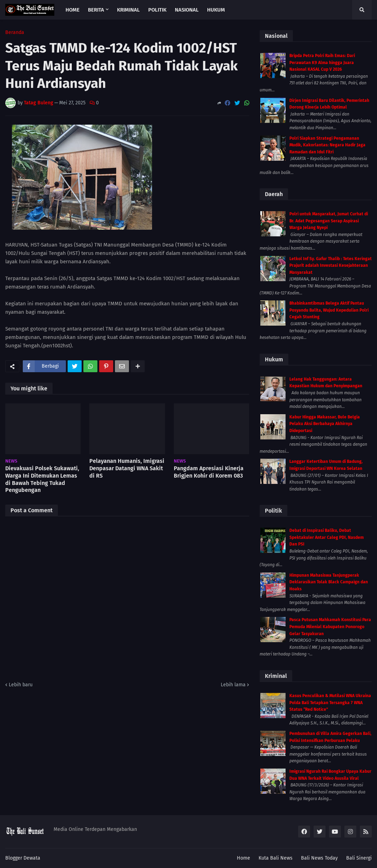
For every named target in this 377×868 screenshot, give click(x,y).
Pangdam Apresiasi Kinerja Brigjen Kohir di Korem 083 (209, 472)
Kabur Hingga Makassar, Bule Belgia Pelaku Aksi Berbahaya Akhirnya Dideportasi (325, 424)
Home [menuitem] (73, 10)
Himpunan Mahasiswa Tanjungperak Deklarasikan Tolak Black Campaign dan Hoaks (329, 582)
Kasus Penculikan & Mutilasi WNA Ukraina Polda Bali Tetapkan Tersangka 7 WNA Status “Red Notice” (330, 703)
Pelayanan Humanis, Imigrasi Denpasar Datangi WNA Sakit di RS (127, 468)
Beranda (15, 33)
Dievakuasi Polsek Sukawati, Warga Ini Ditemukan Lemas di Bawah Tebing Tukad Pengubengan (42, 479)
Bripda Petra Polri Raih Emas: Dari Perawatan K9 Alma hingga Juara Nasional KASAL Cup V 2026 (322, 63)
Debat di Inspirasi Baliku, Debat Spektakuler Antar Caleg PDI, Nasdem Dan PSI (327, 537)
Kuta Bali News (276, 858)
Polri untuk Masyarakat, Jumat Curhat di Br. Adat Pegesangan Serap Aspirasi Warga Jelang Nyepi (329, 221)
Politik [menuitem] (157, 10)
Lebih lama (233, 685)
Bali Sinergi (359, 858)
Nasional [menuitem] (187, 10)
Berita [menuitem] (96, 10)
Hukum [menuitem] (216, 10)
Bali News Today (319, 858)
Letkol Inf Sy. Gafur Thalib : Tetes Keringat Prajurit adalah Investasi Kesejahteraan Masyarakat (331, 266)
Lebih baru (21, 685)
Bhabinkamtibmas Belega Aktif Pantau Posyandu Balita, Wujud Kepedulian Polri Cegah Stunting (329, 310)
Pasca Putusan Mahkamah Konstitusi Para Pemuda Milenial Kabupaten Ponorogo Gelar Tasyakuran (330, 627)
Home (244, 858)
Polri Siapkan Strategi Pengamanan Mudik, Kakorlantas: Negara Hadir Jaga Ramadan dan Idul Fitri (327, 145)
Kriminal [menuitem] (128, 10)
